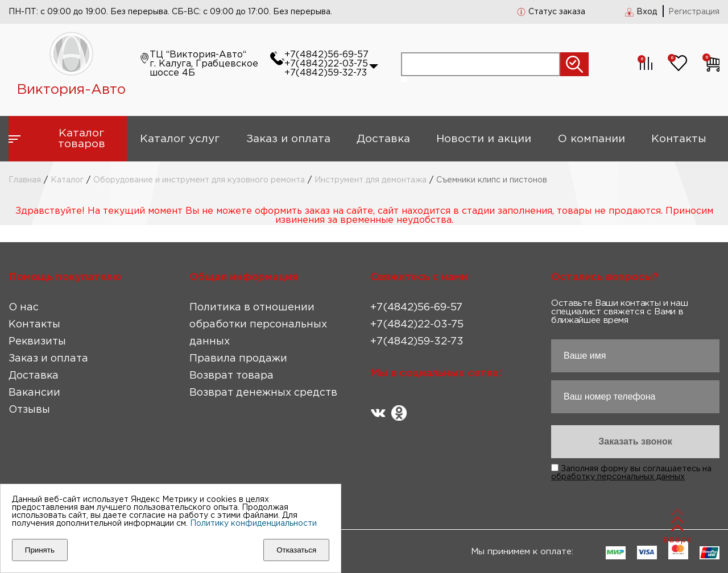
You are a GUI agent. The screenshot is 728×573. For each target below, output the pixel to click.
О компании (591, 139)
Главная (25, 180)
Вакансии (34, 393)
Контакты (679, 139)
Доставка (383, 139)
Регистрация (694, 12)
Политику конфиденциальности (253, 524)
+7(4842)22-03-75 (326, 64)
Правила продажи (238, 359)
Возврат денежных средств (263, 393)
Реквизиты (37, 342)
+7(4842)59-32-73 (326, 73)
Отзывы (29, 410)
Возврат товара (231, 376)
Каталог (67, 180)
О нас (24, 308)
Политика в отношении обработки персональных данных (258, 325)
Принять (40, 550)
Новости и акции (484, 139)
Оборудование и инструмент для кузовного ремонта (199, 180)
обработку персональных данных (618, 477)
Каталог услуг (180, 139)
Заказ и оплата (288, 139)
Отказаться (296, 550)
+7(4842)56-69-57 (326, 55)
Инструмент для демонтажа (371, 180)
